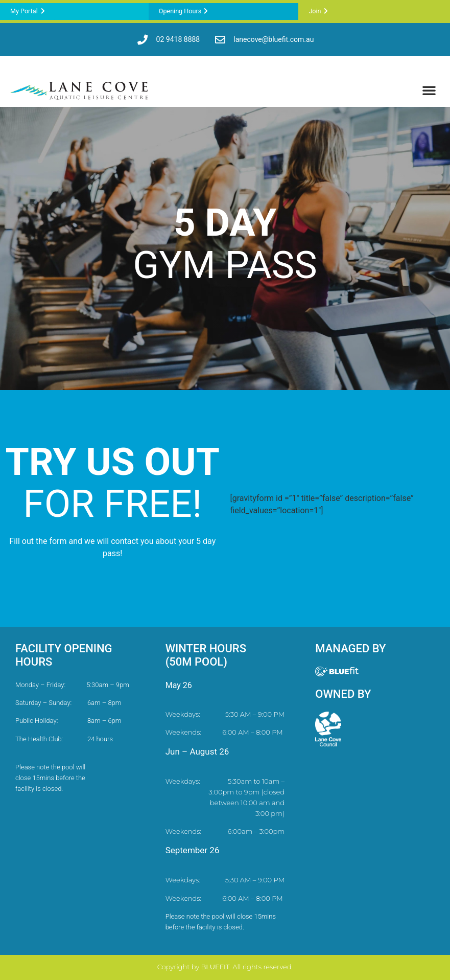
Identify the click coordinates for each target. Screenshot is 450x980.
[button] (429, 90)
